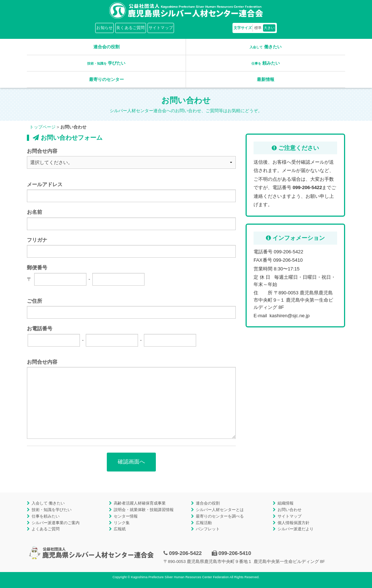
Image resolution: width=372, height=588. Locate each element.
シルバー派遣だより (296, 529)
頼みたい (266, 63)
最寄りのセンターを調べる (220, 516)
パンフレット (208, 529)
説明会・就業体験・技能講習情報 (144, 510)
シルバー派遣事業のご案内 (56, 523)
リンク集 (122, 523)
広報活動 (204, 523)
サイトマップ (161, 28)
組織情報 (286, 503)
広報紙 (120, 529)
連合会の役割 (106, 47)
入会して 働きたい (48, 503)
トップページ (43, 127)
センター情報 (126, 516)
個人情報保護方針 (294, 523)
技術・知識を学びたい (52, 510)
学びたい (106, 63)
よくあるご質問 (46, 529)
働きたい (265, 47)
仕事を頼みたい (46, 516)
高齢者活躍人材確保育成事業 (140, 503)
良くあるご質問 (131, 28)
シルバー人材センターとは (220, 510)
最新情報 (266, 79)
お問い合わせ (290, 510)
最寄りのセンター (106, 79)
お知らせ (104, 28)
